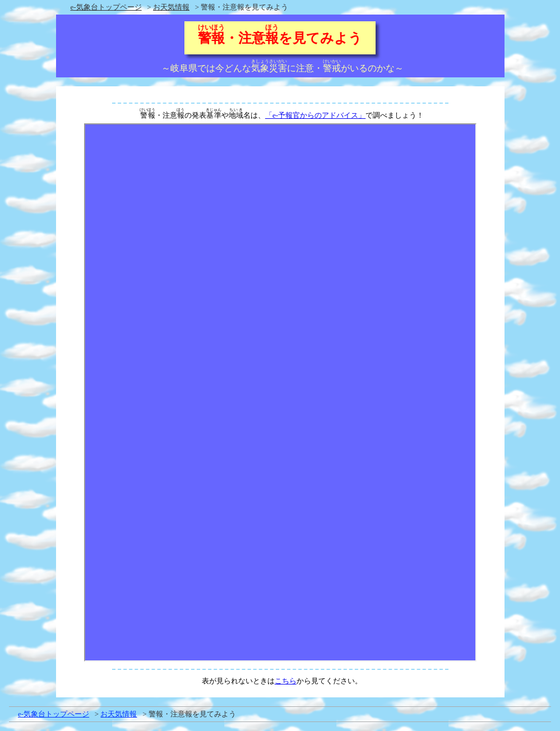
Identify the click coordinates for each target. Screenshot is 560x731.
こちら (286, 681)
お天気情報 (171, 7)
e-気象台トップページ (106, 7)
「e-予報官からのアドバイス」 (315, 115)
